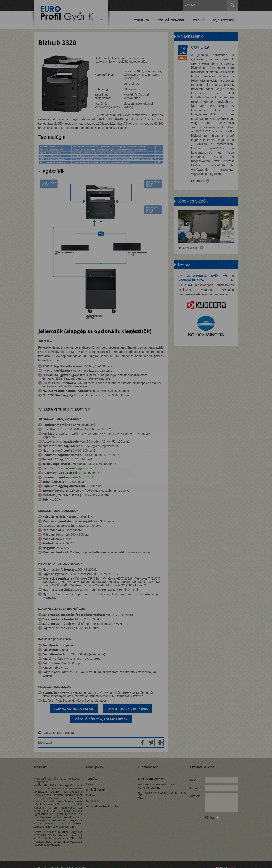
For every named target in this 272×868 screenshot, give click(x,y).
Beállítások (114, 447)
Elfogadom (76, 447)
